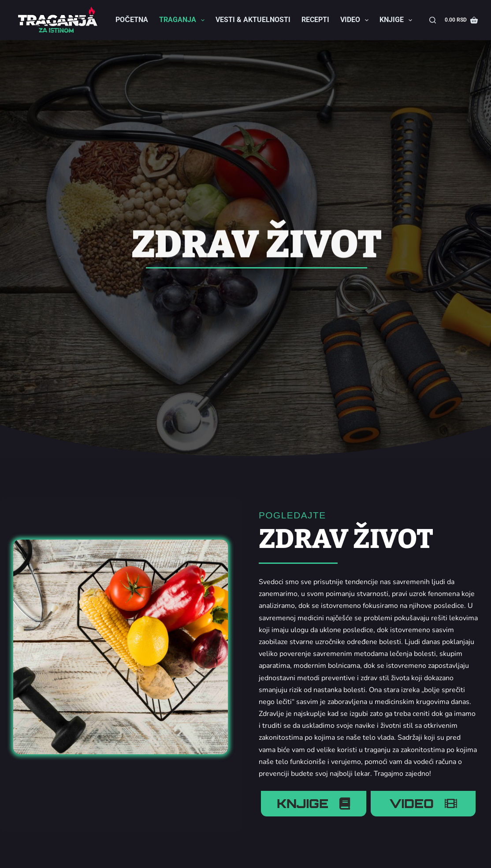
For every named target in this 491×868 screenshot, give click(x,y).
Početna (132, 20)
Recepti (315, 20)
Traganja (184, 20)
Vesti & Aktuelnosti (253, 20)
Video (356, 20)
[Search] (433, 20)
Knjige (398, 20)
